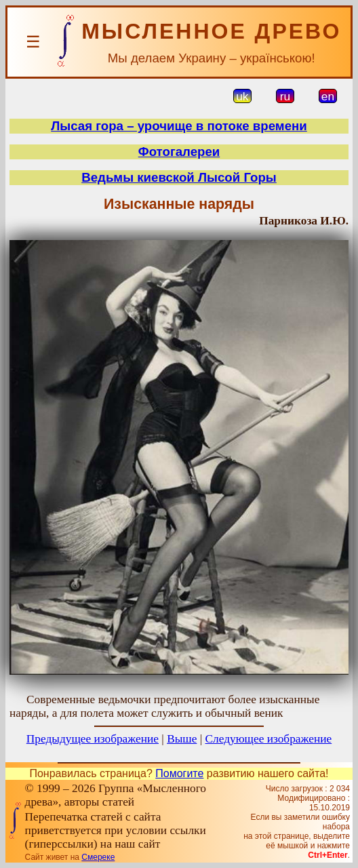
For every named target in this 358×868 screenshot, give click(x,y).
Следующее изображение (269, 739)
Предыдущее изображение (93, 739)
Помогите (179, 773)
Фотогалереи (179, 152)
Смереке (98, 857)
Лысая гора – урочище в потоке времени (179, 126)
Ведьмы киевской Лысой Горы (179, 177)
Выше (182, 739)
